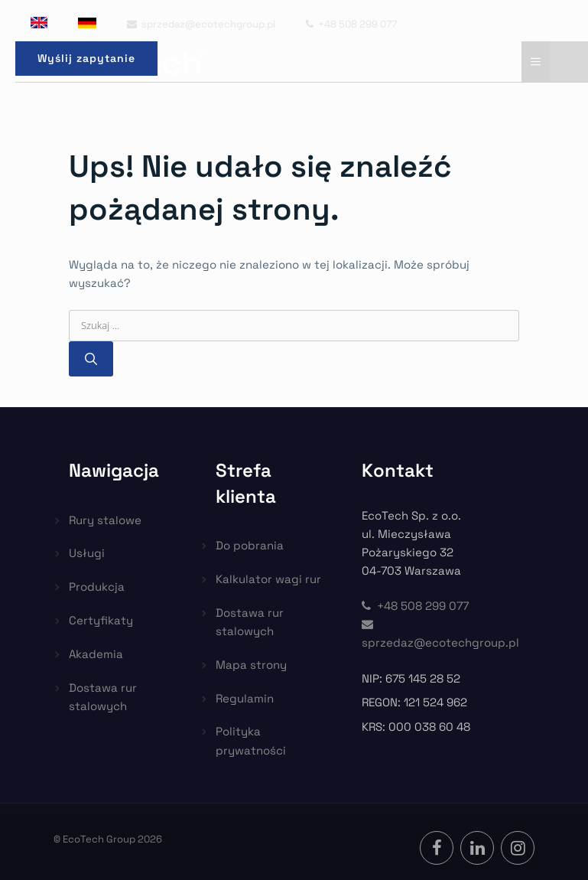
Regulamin (245, 698)
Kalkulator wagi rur (268, 579)
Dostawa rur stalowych (103, 697)
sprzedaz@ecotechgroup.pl (201, 24)
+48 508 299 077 (351, 24)
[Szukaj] (91, 359)
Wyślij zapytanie (86, 58)
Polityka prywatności (251, 740)
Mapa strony (251, 665)
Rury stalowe (105, 520)
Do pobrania (250, 545)
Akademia (96, 654)
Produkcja (97, 587)
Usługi (87, 553)
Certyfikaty (101, 620)
